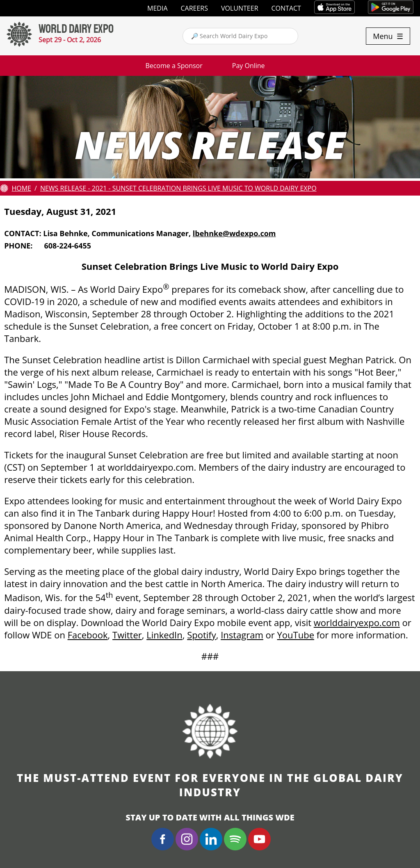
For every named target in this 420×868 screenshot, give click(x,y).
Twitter (127, 635)
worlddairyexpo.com (357, 622)
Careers (195, 8)
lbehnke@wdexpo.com (234, 233)
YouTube (296, 635)
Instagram (242, 635)
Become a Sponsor (174, 66)
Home (21, 188)
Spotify (202, 635)
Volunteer (240, 8)
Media (157, 8)
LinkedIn (164, 635)
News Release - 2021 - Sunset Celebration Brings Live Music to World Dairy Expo (178, 188)
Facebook (88, 635)
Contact (286, 8)
